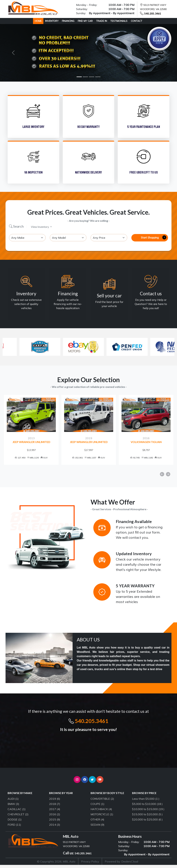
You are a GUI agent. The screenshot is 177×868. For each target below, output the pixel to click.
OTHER (97, 823)
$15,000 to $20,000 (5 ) (147, 817)
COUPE (97, 807)
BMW (13, 807)
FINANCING (68, 21)
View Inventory (42, 227)
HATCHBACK (101, 812)
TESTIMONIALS (119, 21)
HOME (38, 21)
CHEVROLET (18, 817)
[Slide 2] (85, 77)
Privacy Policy (90, 865)
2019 (55, 802)
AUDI (13, 802)
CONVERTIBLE (102, 802)
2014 (55, 828)
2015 (55, 823)
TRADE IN (102, 21)
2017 (55, 812)
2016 (55, 817)
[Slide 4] (98, 77)
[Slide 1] (79, 77)
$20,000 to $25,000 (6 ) (147, 823)
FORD (14, 828)
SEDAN (97, 828)
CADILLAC (17, 812)
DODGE (15, 823)
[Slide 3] (92, 77)
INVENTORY (52, 21)
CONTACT (137, 21)
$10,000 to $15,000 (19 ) (148, 812)
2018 (55, 807)
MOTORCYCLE (102, 817)
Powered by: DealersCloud (121, 865)
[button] (77, 783)
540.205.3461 (153, 13)
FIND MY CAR (85, 21)
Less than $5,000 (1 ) (146, 802)
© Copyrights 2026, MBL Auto (56, 865)
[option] (31, 431)
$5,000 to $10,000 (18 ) (147, 807)
